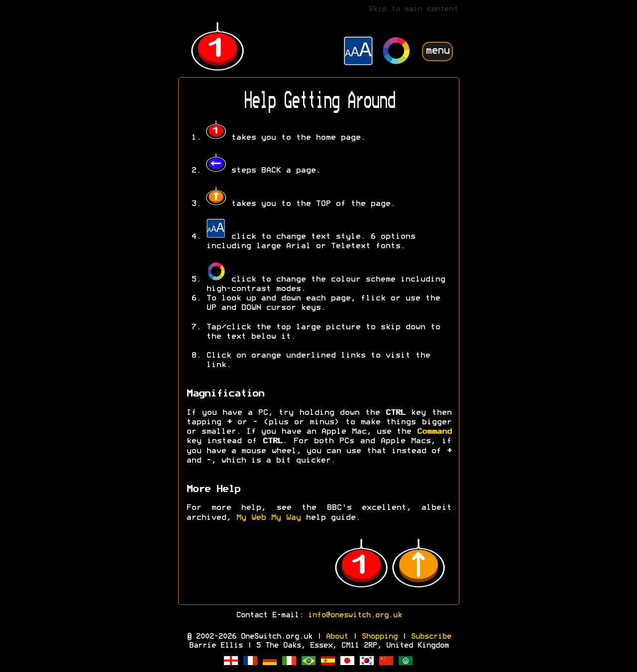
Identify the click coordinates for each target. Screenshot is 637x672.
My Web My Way (268, 518)
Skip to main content (413, 9)
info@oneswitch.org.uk (355, 615)
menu (437, 51)
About (337, 637)
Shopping (379, 637)
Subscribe (431, 637)
